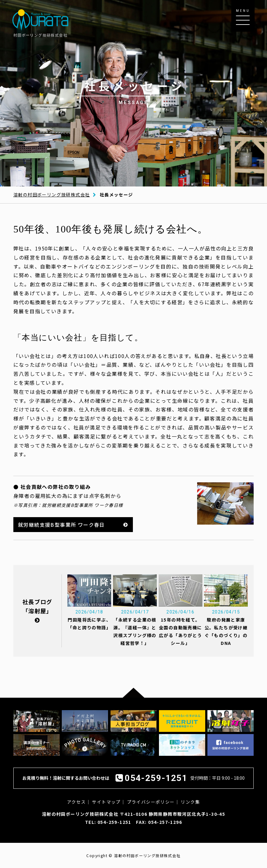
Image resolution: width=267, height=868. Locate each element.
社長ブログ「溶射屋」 (37, 610)
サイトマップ (106, 802)
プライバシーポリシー (151, 802)
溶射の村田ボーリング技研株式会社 (52, 195)
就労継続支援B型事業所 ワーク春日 (61, 525)
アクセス (77, 802)
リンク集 (190, 802)
